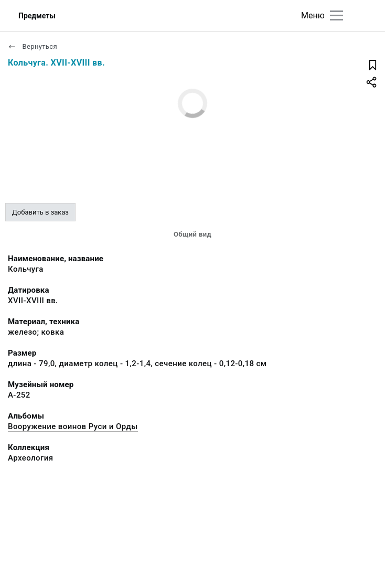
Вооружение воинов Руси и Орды (73, 426)
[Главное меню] (336, 15)
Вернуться (33, 46)
